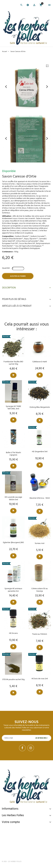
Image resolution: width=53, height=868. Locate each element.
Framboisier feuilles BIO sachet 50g (13, 363)
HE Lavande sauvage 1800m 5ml (13, 498)
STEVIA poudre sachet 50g (13, 680)
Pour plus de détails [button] (26, 299)
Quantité (6, 268)
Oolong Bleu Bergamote (40, 407)
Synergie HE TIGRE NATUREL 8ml (13, 408)
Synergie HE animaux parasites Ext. (13, 590)
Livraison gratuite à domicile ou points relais (28, 840)
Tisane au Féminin (40, 634)
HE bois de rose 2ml (40, 679)
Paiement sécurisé (17, 828)
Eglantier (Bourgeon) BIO (13, 543)
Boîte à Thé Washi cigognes (13, 454)
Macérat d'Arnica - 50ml (40, 498)
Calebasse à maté (40, 362)
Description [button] (26, 288)
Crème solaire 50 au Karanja (40, 590)
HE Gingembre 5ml (40, 452)
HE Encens (13, 633)
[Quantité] (18, 268)
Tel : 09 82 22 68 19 (16, 852)
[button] (34, 5)
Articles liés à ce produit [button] (26, 306)
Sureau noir (40, 543)
